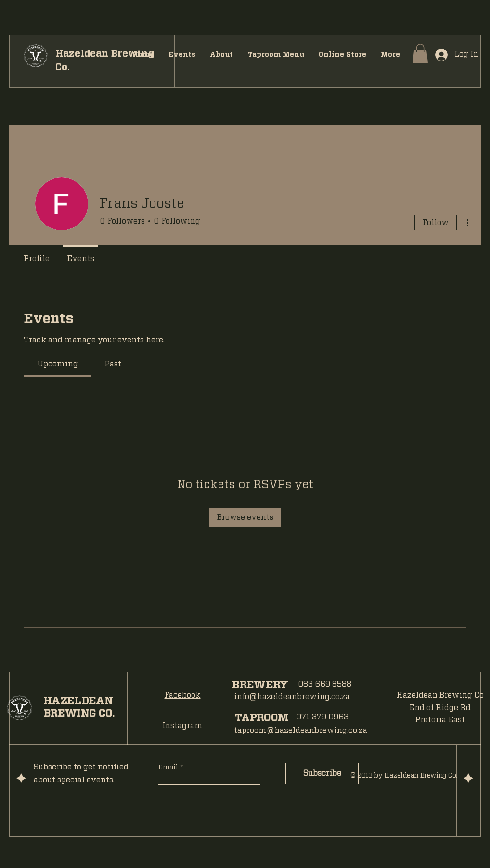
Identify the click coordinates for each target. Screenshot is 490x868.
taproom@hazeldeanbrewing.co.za (301, 730)
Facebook (183, 695)
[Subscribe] (322, 774)
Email (169, 767)
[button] (420, 54)
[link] (58, 364)
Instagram (182, 726)
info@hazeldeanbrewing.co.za (292, 697)
